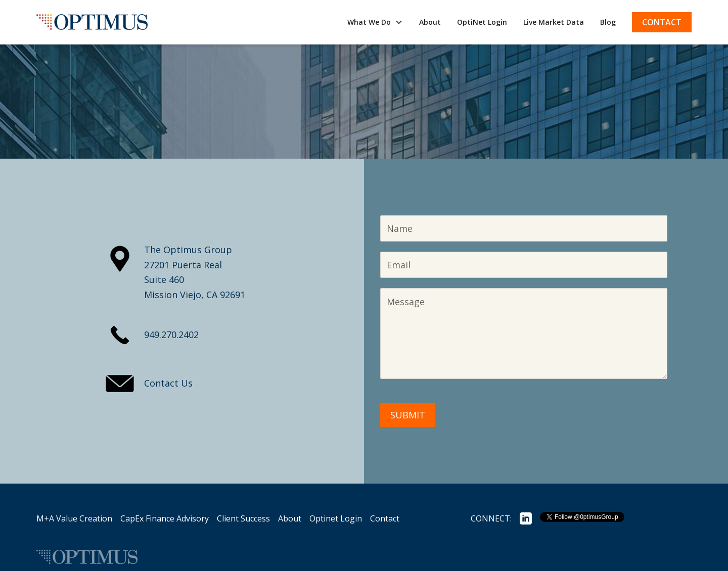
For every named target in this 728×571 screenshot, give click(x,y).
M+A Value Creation (74, 518)
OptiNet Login (482, 22)
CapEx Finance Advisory (165, 518)
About (430, 22)
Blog (608, 22)
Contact (662, 22)
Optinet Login (336, 518)
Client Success (243, 518)
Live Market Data (554, 22)
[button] (375, 22)
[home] (92, 22)
